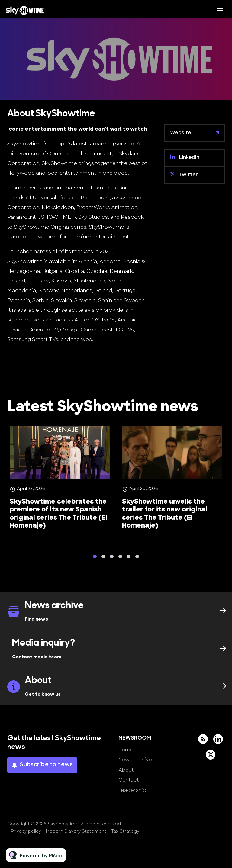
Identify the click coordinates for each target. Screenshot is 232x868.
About (126, 770)
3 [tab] (112, 558)
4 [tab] (120, 558)
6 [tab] (137, 558)
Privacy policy (26, 832)
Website (181, 133)
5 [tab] (129, 558)
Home (126, 750)
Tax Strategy (125, 832)
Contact (129, 780)
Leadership (132, 791)
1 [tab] (95, 558)
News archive (135, 760)
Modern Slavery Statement (76, 832)
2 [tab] (103, 558)
